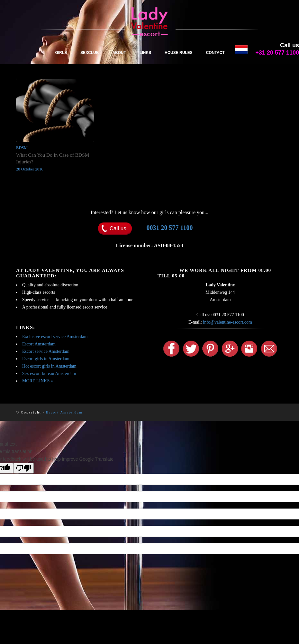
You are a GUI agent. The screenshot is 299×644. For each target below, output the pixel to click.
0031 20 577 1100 (170, 228)
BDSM (22, 148)
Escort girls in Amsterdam (46, 359)
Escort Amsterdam (39, 344)
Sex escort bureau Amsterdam (49, 374)
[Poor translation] (23, 468)
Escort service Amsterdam (46, 351)
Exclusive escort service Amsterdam (55, 337)
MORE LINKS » (38, 381)
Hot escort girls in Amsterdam (49, 366)
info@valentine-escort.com (227, 322)
